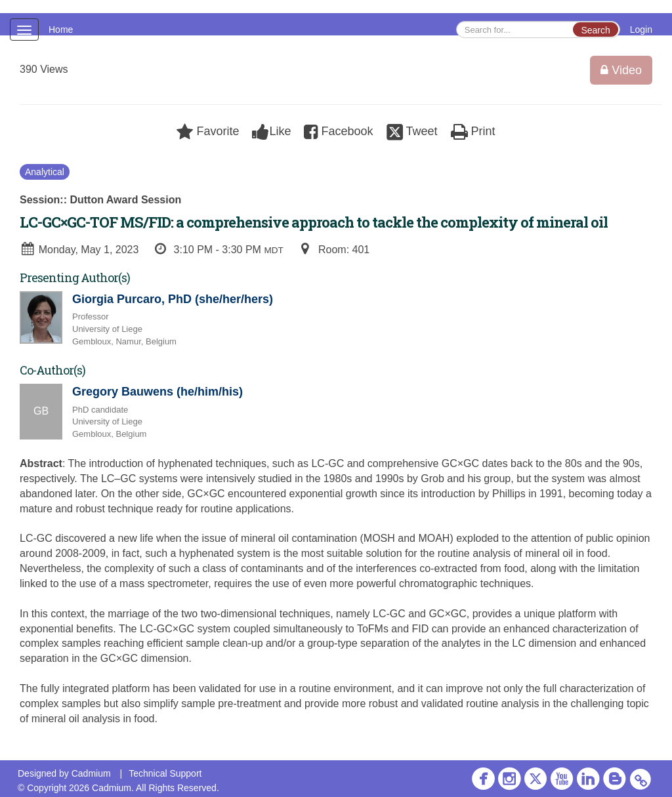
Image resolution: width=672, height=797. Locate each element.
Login (641, 30)
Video (621, 70)
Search (595, 30)
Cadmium (91, 773)
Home (61, 30)
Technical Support (165, 773)
